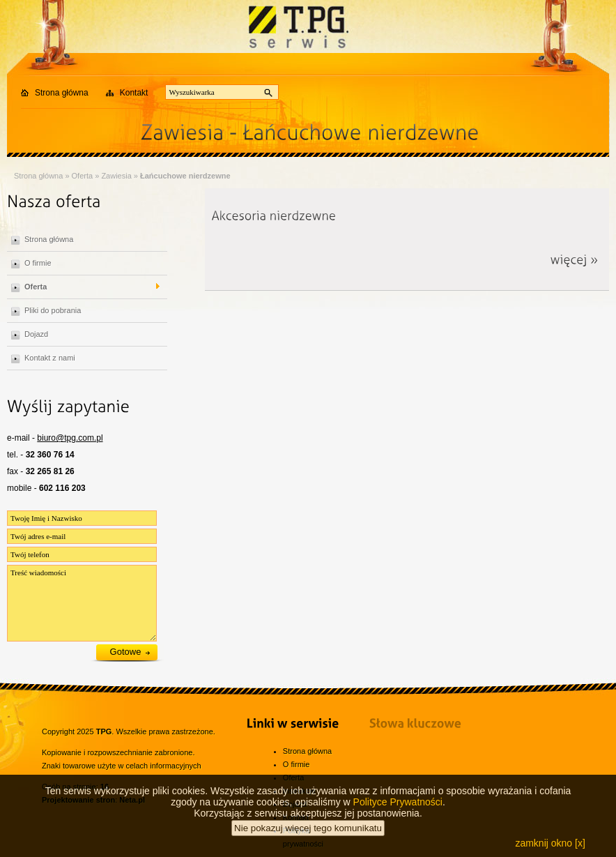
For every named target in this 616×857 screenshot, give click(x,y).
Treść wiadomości (82, 603)
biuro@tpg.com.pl (70, 438)
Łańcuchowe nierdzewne (185, 176)
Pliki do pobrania (53, 310)
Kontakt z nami (50, 358)
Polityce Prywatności (398, 810)
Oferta (83, 176)
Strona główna (62, 93)
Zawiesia (116, 176)
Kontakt (134, 93)
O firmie (38, 263)
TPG (104, 731)
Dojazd (36, 334)
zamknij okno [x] (550, 851)
